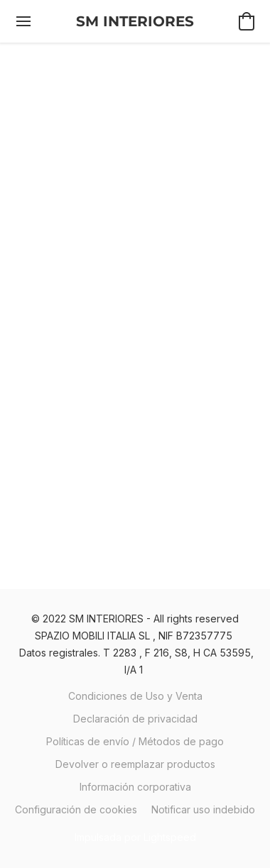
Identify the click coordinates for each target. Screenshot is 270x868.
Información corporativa (135, 787)
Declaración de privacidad (135, 719)
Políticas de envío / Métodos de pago (135, 741)
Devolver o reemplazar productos (135, 764)
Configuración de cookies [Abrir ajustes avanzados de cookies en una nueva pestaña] (76, 809)
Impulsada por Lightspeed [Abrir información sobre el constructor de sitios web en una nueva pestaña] (135, 837)
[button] (135, 21)
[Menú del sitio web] (23, 21)
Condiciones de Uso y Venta (135, 696)
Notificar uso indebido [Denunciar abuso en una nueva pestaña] (203, 809)
